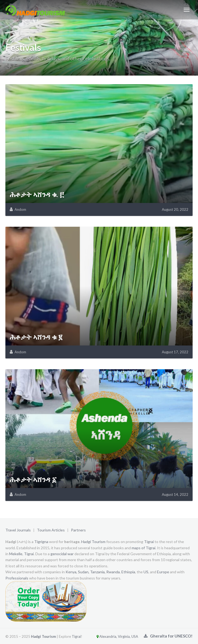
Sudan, (84, 572)
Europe (163, 572)
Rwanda (113, 572)
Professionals (17, 578)
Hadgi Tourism (93, 542)
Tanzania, (98, 572)
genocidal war (62, 554)
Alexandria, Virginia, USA (111, 636)
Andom (20, 209)
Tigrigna (41, 542)
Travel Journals (18, 530)
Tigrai (149, 542)
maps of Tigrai (144, 548)
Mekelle (16, 554)
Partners (78, 530)
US (146, 572)
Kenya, (71, 572)
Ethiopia (128, 572)
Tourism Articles (51, 530)
